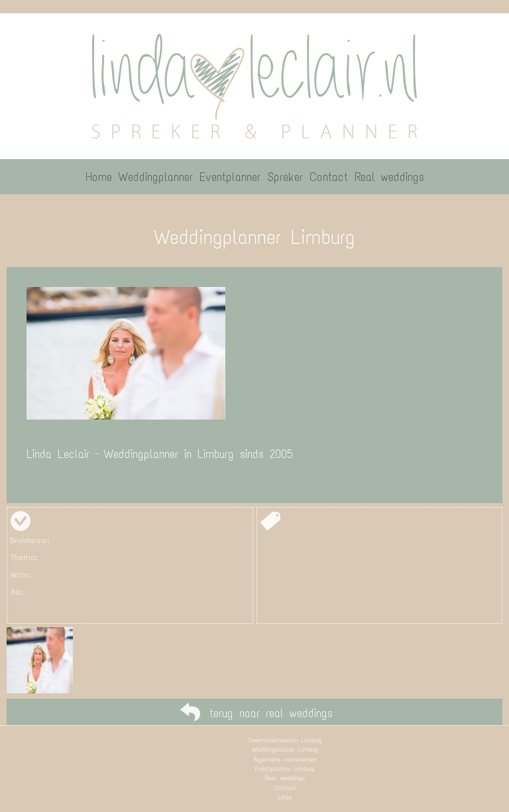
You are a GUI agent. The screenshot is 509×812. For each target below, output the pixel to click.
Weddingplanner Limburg (285, 749)
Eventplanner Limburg (285, 769)
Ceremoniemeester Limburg (285, 740)
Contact (285, 788)
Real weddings (285, 778)
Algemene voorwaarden (285, 759)
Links (285, 797)
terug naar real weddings (271, 713)
